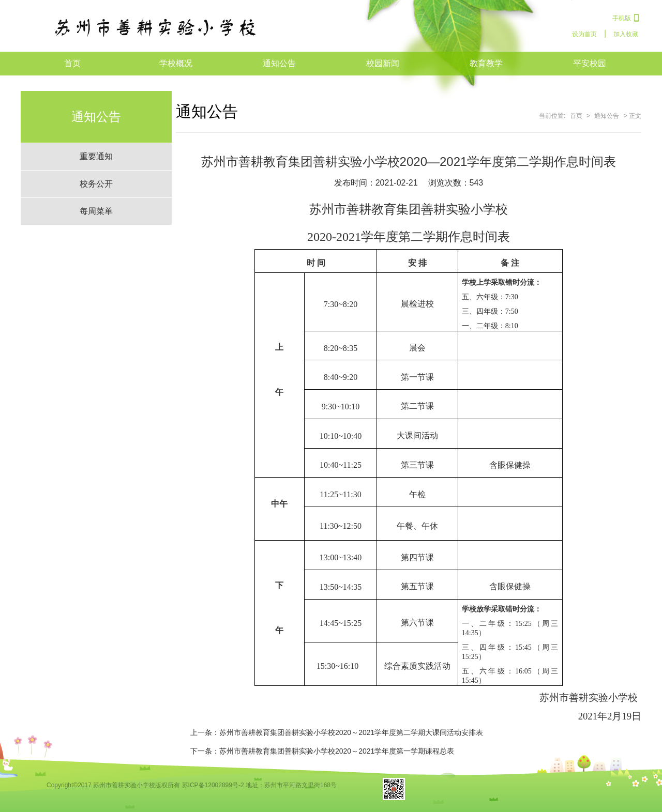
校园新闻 (383, 63)
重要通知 (96, 156)
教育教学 (486, 63)
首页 (72, 63)
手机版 (622, 18)
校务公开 (96, 184)
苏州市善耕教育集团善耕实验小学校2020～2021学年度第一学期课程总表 (337, 751)
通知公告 (279, 63)
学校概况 (176, 63)
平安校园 (590, 63)
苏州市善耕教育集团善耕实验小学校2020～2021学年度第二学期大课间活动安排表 (351, 732)
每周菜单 (96, 211)
